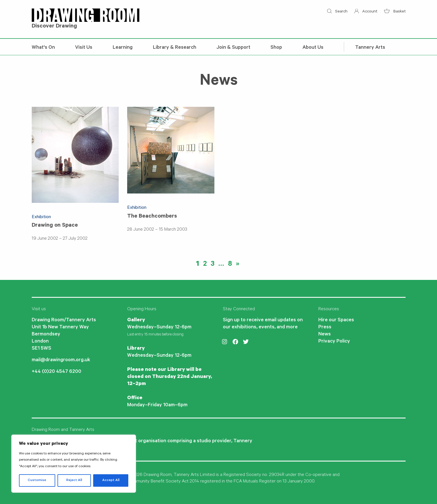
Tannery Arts (370, 48)
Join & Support (234, 48)
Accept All (111, 480)
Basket (395, 12)
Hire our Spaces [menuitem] (336, 320)
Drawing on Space (55, 226)
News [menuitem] (325, 335)
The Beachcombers (152, 217)
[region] (74, 464)
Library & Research (175, 48)
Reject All (74, 480)
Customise (37, 480)
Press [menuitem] (325, 328)
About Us (313, 48)
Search (337, 12)
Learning (123, 48)
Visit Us (84, 48)
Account (366, 12)
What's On (43, 48)
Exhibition (41, 217)
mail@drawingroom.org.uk (61, 360)
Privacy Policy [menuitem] (334, 342)
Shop (276, 48)
